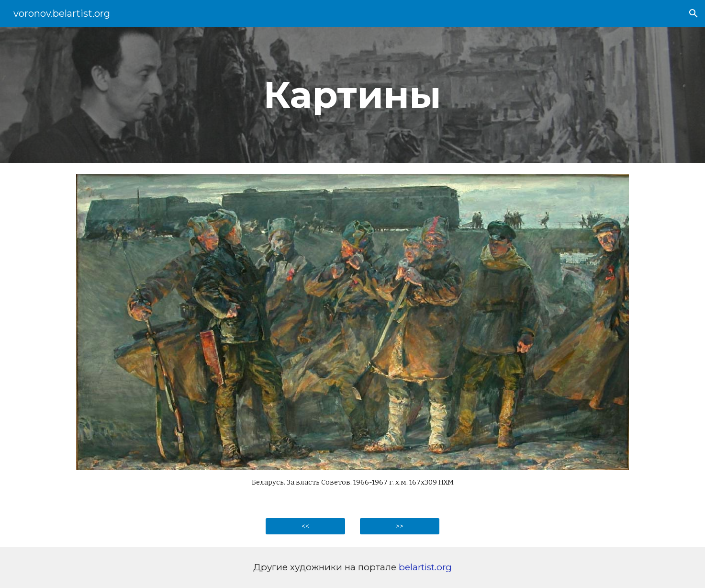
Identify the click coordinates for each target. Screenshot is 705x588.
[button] (694, 13)
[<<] (305, 526)
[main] (353, 95)
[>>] (400, 526)
